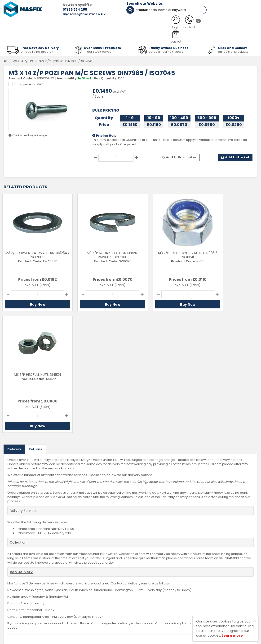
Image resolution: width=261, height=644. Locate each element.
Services (99, 581)
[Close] (254, 621)
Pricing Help (104, 134)
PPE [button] (176, 36)
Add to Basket (235, 156)
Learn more (232, 635)
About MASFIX (103, 589)
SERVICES (124, 24)
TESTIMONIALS (238, 24)
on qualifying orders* (37, 50)
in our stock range (98, 50)
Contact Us (145, 574)
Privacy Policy (147, 596)
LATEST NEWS (160, 24)
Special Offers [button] (200, 36)
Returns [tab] (35, 326)
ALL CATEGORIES (53, 24)
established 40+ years (166, 50)
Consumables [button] (132, 36)
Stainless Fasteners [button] (237, 36)
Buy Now (33, 303)
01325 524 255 (64, 9)
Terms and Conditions (154, 603)
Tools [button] (158, 36)
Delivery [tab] (14, 326)
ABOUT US (91, 24)
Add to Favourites (179, 156)
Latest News (101, 596)
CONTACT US (199, 24)
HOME (18, 24)
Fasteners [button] (17, 36)
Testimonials (102, 574)
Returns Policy (147, 589)
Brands (98, 603)
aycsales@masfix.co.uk (74, 14)
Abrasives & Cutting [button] (95, 36)
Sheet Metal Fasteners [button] (52, 36)
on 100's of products (233, 50)
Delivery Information (152, 581)
